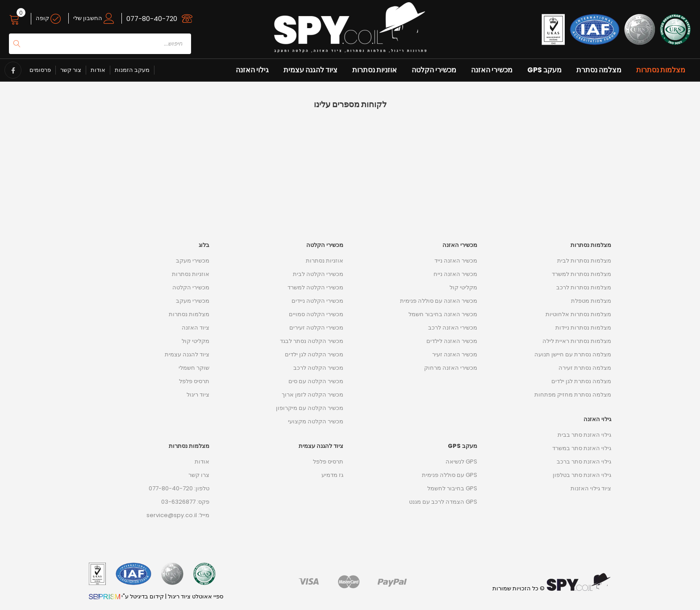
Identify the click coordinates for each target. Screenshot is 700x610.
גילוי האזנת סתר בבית (584, 435)
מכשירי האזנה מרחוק (451, 368)
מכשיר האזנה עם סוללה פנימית (439, 301)
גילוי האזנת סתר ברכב (584, 462)
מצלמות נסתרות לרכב (584, 287)
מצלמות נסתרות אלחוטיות (578, 314)
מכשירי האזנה (492, 70)
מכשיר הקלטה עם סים (316, 381)
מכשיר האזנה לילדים (452, 341)
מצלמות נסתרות (661, 70)
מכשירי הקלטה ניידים (317, 301)
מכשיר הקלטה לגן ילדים (314, 354)
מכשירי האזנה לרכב (453, 328)
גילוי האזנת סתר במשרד (582, 448)
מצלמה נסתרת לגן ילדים (581, 381)
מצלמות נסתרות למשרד (581, 274)
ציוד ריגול (198, 395)
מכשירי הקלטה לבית (318, 274)
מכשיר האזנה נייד (456, 261)
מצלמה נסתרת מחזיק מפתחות (573, 395)
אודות (98, 70)
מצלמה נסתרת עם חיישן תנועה (573, 354)
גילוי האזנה (252, 70)
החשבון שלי (94, 18)
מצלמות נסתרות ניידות (583, 328)
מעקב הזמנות (132, 70)
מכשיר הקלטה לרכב (318, 368)
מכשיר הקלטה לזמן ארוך (312, 395)
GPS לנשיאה (461, 462)
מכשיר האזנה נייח (455, 274)
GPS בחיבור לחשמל (452, 488)
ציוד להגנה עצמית (310, 70)
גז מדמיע (332, 475)
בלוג (204, 245)
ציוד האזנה (196, 328)
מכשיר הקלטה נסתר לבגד (312, 341)
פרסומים (40, 70)
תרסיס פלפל (194, 381)
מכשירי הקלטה (434, 70)
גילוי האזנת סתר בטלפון (582, 475)
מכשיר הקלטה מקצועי (316, 421)
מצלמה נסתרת (599, 70)
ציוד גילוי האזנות (591, 488)
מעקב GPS (544, 70)
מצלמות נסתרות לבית (584, 261)
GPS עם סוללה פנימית (450, 475)
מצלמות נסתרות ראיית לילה (577, 341)
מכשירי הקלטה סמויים (316, 314)
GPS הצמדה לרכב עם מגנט (443, 502)
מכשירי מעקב (193, 261)
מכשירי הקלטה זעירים (316, 328)
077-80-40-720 (152, 19)
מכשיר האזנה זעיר (455, 354)
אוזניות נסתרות (375, 70)
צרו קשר (199, 475)
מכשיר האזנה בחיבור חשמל (443, 314)
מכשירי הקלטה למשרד (315, 287)
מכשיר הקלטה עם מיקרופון (310, 408)
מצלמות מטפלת (591, 301)
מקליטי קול (196, 341)
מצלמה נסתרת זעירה (585, 368)
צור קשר (71, 70)
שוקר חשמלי (194, 368)
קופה (48, 18)
